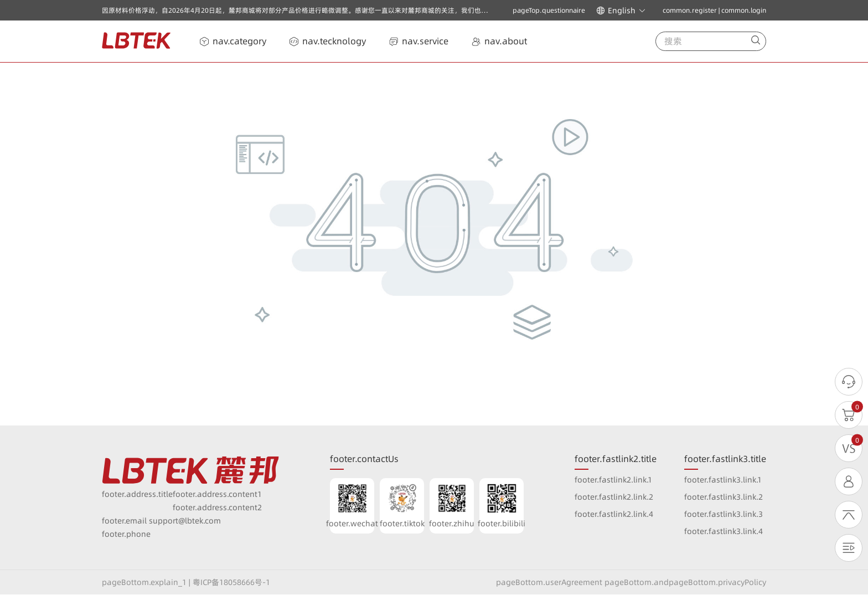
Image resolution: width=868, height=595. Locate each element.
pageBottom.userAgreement (549, 582)
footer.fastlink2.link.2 (614, 497)
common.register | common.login (714, 10)
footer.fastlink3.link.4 (724, 531)
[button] (621, 11)
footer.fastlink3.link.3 (724, 514)
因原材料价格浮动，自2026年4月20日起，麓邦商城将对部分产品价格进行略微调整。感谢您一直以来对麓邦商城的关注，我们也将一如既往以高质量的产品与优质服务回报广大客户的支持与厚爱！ (391, 10)
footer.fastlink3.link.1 (723, 480)
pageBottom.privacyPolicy (717, 582)
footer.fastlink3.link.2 (724, 497)
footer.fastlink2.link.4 (614, 514)
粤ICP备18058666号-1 (231, 582)
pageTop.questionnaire (549, 11)
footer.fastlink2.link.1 (613, 480)
